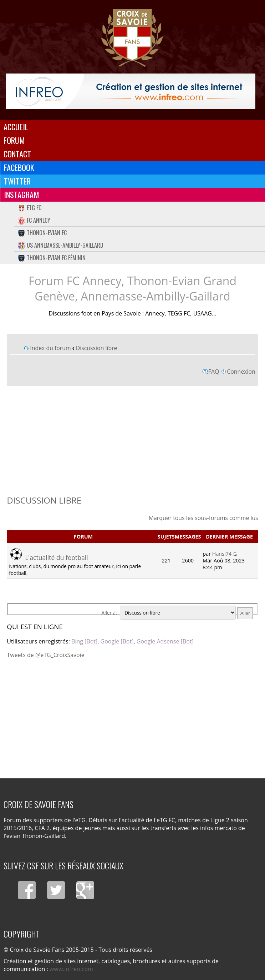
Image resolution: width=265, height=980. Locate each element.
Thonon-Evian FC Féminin (52, 258)
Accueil (16, 127)
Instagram (22, 195)
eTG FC (30, 208)
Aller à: (109, 613)
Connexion (241, 372)
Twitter (17, 181)
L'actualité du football (57, 557)
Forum (14, 140)
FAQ (214, 372)
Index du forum (50, 348)
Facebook (19, 167)
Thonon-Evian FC (42, 233)
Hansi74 (222, 554)
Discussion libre (97, 348)
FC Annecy (34, 220)
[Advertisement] (133, 439)
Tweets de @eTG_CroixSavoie (45, 655)
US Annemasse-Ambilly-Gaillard (61, 245)
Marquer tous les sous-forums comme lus (203, 518)
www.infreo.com (71, 969)
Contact (17, 154)
